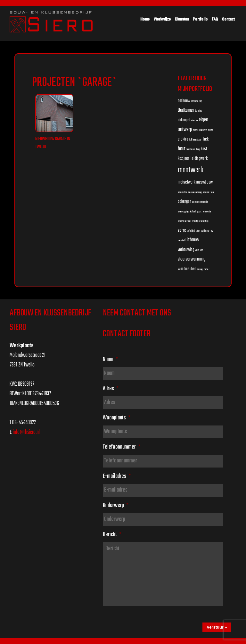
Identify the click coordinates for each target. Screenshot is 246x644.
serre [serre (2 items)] (182, 231)
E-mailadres (117, 476)
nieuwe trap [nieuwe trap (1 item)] (208, 192)
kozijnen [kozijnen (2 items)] (184, 159)
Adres (111, 389)
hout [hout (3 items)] (182, 149)
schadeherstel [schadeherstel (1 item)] (184, 221)
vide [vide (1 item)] (197, 250)
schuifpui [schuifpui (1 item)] (196, 221)
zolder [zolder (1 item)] (207, 269)
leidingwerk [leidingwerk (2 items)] (199, 159)
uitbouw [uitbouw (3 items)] (192, 240)
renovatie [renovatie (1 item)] (207, 212)
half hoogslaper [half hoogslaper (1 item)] (196, 140)
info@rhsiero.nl (26, 432)
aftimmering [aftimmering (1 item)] (197, 101)
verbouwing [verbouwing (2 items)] (186, 250)
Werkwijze (162, 19)
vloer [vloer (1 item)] (202, 250)
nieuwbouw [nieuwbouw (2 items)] (205, 182)
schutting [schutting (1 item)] (205, 221)
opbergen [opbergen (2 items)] (184, 202)
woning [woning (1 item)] (200, 269)
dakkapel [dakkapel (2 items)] (184, 120)
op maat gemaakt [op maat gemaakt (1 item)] (200, 202)
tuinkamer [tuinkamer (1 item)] (206, 231)
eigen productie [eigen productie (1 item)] (200, 130)
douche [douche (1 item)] (195, 120)
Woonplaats (117, 418)
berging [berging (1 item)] (199, 111)
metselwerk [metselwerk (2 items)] (187, 182)
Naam (110, 359)
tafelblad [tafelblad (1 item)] (191, 231)
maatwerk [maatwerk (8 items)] (191, 170)
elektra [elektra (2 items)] (183, 139)
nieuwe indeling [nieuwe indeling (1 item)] (195, 192)
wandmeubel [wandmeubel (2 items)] (187, 269)
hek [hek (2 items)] (206, 139)
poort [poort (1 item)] (199, 212)
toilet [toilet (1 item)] (198, 231)
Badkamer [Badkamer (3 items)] (186, 110)
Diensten (182, 19)
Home (145, 19)
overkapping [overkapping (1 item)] (183, 212)
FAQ (215, 19)
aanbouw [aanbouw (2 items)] (184, 101)
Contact (228, 19)
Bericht (112, 535)
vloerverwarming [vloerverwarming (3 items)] (192, 259)
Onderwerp (116, 505)
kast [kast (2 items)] (204, 149)
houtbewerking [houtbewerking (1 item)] (193, 149)
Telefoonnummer (122, 447)
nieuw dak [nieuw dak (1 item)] (182, 192)
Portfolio (200, 19)
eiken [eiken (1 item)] (211, 130)
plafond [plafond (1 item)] (193, 212)
